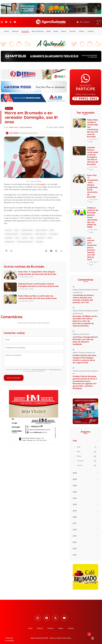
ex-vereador (53, 232)
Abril (87, 449)
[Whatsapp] (46, 248)
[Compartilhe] (61, 248)
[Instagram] (2, 21)
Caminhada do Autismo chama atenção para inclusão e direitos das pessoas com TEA (83, 296)
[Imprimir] (11, 248)
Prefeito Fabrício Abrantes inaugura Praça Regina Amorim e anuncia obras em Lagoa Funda (85, 357)
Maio (87, 445)
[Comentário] (6, 248)
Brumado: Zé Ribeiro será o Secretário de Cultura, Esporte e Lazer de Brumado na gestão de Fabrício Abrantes (85, 319)
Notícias (15, 29)
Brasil (56, 29)
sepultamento (10, 239)
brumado (8, 228)
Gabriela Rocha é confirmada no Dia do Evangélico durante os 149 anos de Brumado (38, 283)
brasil (16, 228)
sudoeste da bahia (11, 232)
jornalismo (9, 236)
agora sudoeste (41, 228)
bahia (52, 228)
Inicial (7, 29)
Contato (91, 29)
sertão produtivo (41, 232)
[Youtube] (15, 21)
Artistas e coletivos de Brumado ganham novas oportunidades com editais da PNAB (93, 215)
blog (32, 236)
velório (50, 236)
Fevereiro (87, 459)
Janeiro (87, 463)
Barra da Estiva (38, 29)
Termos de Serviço (56, 367)
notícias (25, 236)
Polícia (64, 29)
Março (87, 454)
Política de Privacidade (39, 367)
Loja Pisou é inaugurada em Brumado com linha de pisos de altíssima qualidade (85, 338)
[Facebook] (6, 21)
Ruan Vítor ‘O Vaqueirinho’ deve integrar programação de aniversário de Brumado (37, 271)
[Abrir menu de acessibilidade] (89, 634)
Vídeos (82, 29)
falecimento (40, 236)
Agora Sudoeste (26, 125)
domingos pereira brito (25, 239)
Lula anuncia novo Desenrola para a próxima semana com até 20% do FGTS (92, 246)
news (17, 236)
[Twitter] (11, 21)
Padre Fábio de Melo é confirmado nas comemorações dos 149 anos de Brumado (37, 295)
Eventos (72, 29)
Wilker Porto (14, 125)
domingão (39, 239)
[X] (56, 248)
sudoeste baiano (26, 232)
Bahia (49, 29)
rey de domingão (27, 228)
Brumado (25, 29)
